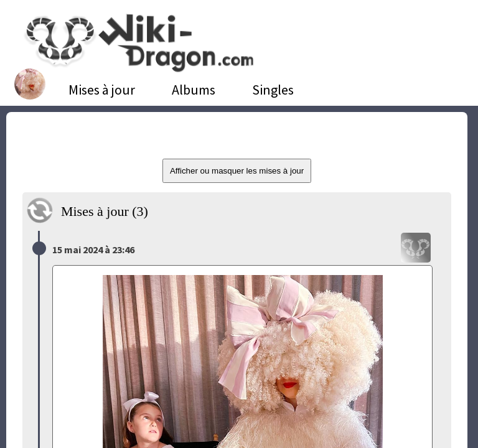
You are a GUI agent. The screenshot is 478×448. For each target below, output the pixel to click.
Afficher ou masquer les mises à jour (237, 171)
